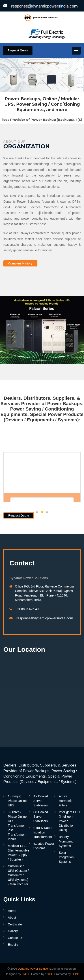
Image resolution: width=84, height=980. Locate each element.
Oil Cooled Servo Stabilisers (41, 817)
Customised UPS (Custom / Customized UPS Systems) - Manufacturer (18, 875)
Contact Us (16, 938)
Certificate (15, 924)
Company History (20, 263)
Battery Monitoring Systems (66, 841)
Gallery (13, 931)
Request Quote (18, 50)
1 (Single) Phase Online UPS (17, 801)
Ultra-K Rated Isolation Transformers (43, 832)
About (12, 918)
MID (26, 974)
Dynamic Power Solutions (34, 969)
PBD (76, 974)
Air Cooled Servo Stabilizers (41, 801)
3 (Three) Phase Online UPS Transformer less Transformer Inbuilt (17, 826)
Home (12, 911)
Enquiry (13, 945)
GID (49, 974)
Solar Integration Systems (66, 857)
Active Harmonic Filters (66, 801)
